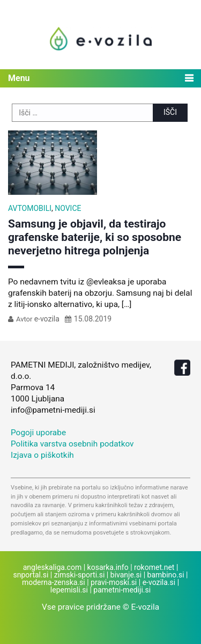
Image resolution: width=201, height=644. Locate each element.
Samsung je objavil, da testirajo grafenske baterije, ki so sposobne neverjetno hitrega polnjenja (95, 237)
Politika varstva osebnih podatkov (72, 444)
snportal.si (31, 575)
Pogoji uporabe (38, 433)
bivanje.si (126, 575)
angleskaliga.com (53, 567)
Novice (68, 208)
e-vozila (47, 319)
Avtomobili (30, 208)
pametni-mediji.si (122, 590)
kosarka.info (108, 567)
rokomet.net (154, 567)
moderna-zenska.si (54, 582)
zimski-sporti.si (80, 575)
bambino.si (166, 575)
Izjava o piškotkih (42, 455)
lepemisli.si (69, 590)
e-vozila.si (159, 582)
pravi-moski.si (114, 582)
